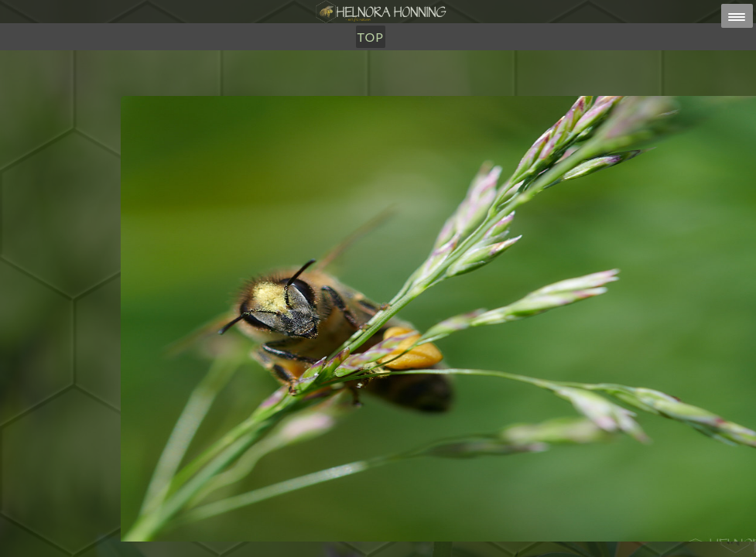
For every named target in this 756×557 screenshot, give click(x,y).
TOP (448, 91)
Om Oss (400, 91)
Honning (273, 91)
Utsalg (340, 91)
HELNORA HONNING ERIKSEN (411, 537)
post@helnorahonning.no (501, 527)
